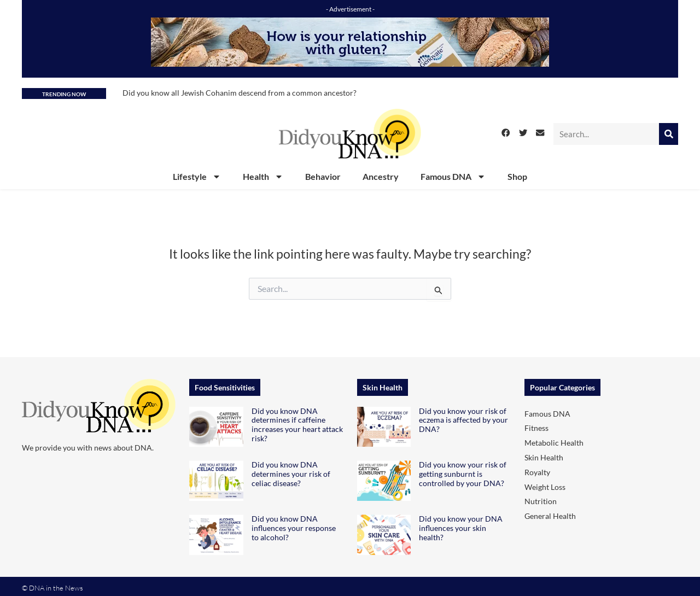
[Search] (669, 134)
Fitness (536, 428)
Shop (517, 176)
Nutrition (541, 501)
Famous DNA (453, 177)
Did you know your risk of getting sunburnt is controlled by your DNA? (463, 474)
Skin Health (544, 457)
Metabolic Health (554, 443)
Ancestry (381, 176)
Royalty (537, 472)
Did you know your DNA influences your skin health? (461, 528)
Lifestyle (197, 177)
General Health (550, 516)
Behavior (323, 176)
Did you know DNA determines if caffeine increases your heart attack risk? (297, 425)
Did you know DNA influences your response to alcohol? (294, 528)
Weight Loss (545, 487)
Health (263, 177)
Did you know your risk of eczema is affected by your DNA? (463, 420)
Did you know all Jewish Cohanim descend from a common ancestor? (240, 93)
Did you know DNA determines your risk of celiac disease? (291, 474)
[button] (506, 133)
